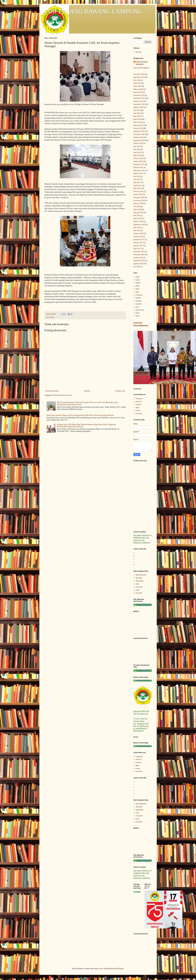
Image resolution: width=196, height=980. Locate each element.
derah (138, 286)
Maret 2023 (138, 122)
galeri (138, 289)
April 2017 (137, 249)
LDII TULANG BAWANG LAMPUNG (93, 11)
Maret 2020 (138, 210)
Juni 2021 (137, 179)
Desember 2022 (139, 131)
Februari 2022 (138, 158)
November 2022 (139, 134)
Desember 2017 (139, 240)
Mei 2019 (137, 216)
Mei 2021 (137, 182)
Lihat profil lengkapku (141, 68)
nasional (139, 304)
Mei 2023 (137, 116)
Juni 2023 (137, 113)
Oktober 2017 (138, 243)
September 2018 (139, 225)
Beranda (87, 391)
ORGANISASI (141, 575)
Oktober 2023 (138, 101)
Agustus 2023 (138, 107)
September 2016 (139, 261)
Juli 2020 (137, 206)
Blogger (121, 969)
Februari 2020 (138, 213)
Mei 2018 (137, 231)
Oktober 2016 (138, 258)
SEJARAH (139, 581)
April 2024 (137, 83)
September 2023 (139, 104)
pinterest (139, 402)
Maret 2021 (138, 188)
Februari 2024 (138, 89)
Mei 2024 (137, 80)
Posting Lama (120, 391)
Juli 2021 (137, 176)
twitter (138, 410)
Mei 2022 (137, 149)
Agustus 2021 (138, 173)
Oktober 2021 (138, 167)
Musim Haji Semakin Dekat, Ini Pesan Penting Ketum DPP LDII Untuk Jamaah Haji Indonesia (80, 415)
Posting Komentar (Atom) (62, 395)
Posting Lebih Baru (52, 391)
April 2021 (137, 186)
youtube (138, 404)
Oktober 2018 (138, 222)
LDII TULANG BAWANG (142, 63)
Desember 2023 (139, 95)
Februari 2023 (138, 125)
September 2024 (139, 77)
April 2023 (137, 119)
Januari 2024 (138, 92)
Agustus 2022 (138, 143)
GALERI (139, 593)
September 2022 (139, 140)
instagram (139, 398)
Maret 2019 (138, 218)
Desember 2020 (139, 198)
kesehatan (139, 295)
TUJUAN (139, 587)
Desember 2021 (139, 164)
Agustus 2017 (138, 246)
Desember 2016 (139, 252)
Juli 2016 (137, 267)
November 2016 (139, 255)
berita (138, 277)
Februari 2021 (138, 191)
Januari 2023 (138, 128)
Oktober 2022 (138, 137)
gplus (137, 407)
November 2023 (139, 98)
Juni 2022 (137, 146)
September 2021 (139, 170)
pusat (137, 313)
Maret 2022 (138, 155)
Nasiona (138, 301)
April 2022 (137, 152)
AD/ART (139, 578)
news (137, 307)
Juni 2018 (137, 228)
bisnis (138, 280)
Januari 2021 (138, 194)
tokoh (138, 316)
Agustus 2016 (138, 264)
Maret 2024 (138, 86)
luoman (101, 969)
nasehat (138, 298)
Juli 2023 (137, 110)
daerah (52, 317)
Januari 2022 (138, 161)
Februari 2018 (138, 234)
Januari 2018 (138, 237)
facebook (139, 414)
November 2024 (139, 74)
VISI (137, 584)
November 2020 (139, 201)
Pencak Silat (140, 310)
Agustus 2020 (138, 203)
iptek (137, 292)
